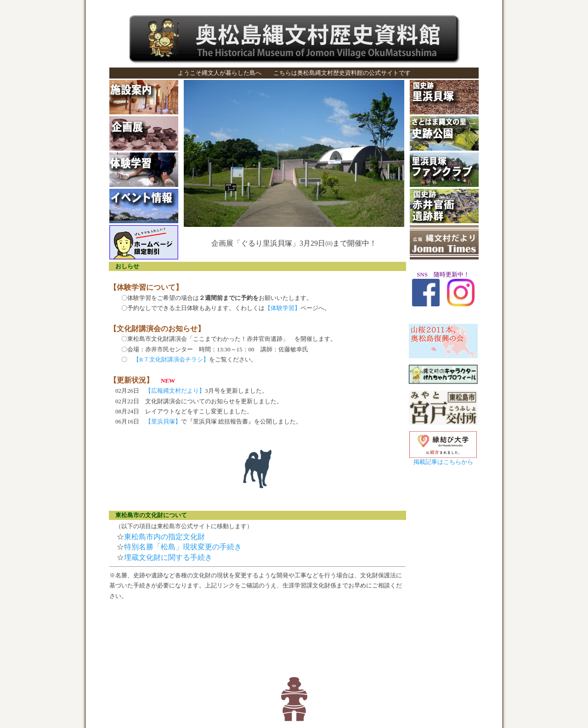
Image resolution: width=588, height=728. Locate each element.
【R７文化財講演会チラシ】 (168, 359)
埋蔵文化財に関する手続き (168, 557)
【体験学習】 (283, 308)
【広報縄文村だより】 (175, 391)
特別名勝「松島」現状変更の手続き (183, 547)
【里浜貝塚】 (163, 421)
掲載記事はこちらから (443, 462)
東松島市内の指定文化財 (164, 537)
